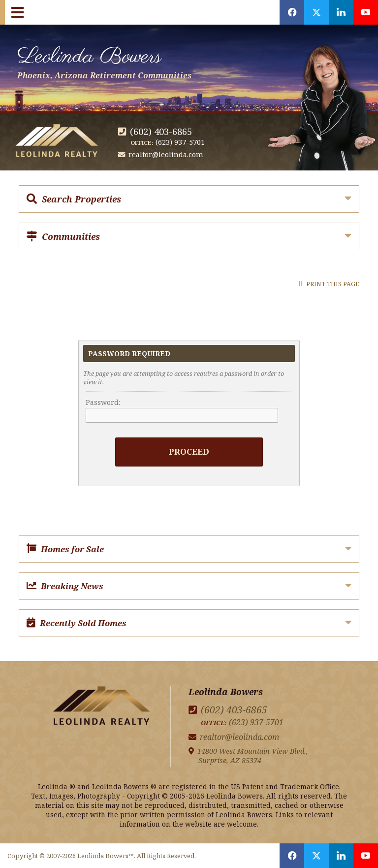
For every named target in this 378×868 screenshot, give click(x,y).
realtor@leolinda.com (166, 154)
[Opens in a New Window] (292, 12)
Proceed (189, 451)
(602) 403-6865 (161, 131)
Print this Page (329, 284)
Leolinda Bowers (104, 61)
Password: (103, 402)
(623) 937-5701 (180, 142)
